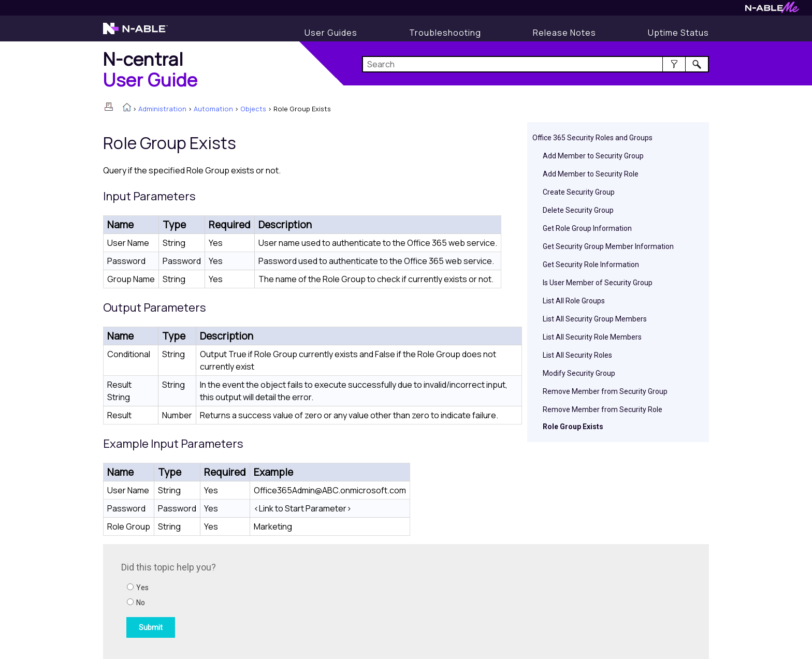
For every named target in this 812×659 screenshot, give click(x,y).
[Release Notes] (564, 33)
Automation (213, 109)
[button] (674, 64)
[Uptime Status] (678, 33)
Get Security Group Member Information (608, 246)
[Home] (150, 69)
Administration (162, 109)
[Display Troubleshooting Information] (445, 33)
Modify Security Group (579, 373)
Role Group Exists (573, 427)
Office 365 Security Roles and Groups (592, 138)
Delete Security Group (578, 210)
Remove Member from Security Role (603, 409)
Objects (253, 109)
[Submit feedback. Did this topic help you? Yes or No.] (261, 600)
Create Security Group (579, 192)
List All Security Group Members (595, 319)
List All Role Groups (574, 301)
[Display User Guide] (331, 33)
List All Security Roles (577, 355)
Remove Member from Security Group (605, 391)
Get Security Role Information (591, 265)
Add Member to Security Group (593, 156)
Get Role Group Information (587, 228)
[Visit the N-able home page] (135, 33)
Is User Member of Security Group (598, 283)
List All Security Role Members (592, 337)
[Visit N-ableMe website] (772, 10)
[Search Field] (536, 64)
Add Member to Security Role (591, 174)
